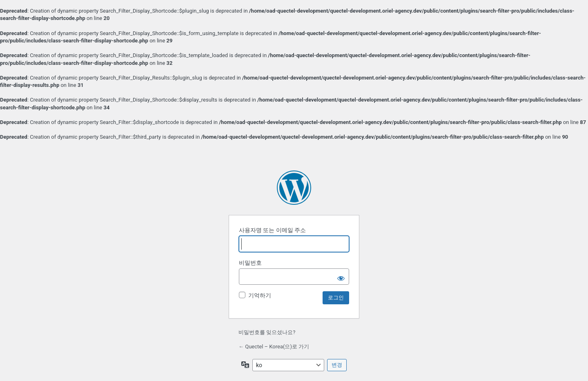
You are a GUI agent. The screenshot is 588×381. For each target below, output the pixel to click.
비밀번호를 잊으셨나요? (267, 332)
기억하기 (260, 295)
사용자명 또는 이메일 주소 (272, 230)
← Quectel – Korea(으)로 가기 (274, 347)
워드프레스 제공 (294, 188)
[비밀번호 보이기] (341, 277)
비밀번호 (250, 263)
